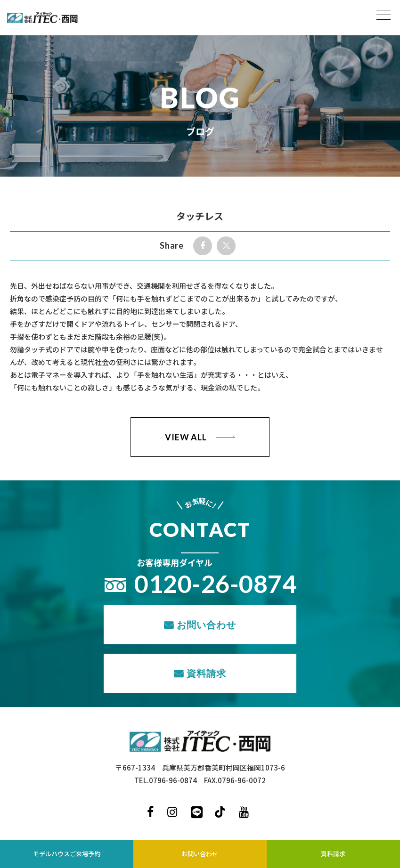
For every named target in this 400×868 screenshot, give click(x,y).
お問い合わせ (206, 625)
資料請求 (206, 673)
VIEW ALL (186, 437)
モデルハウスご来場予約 (67, 854)
